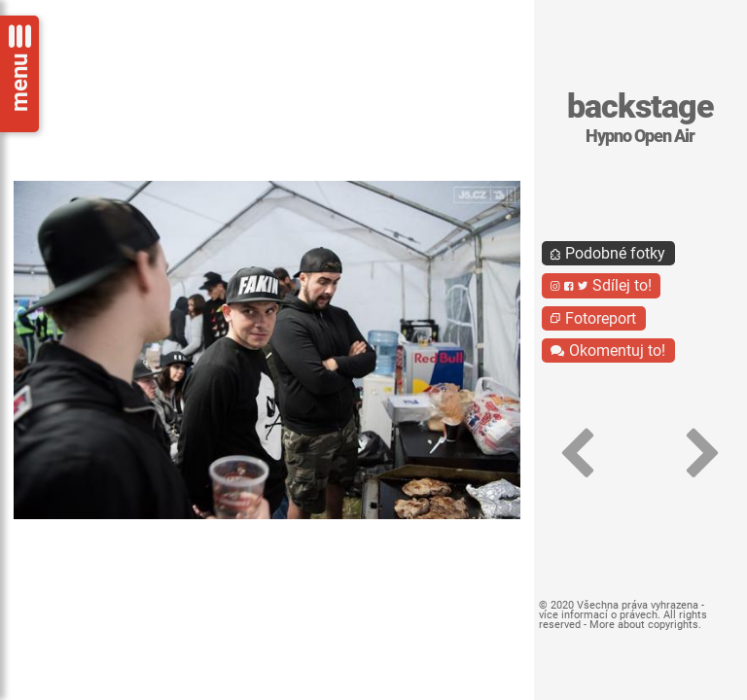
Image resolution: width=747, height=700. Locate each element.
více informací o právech (598, 615)
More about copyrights (644, 625)
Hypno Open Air (640, 136)
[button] (578, 454)
